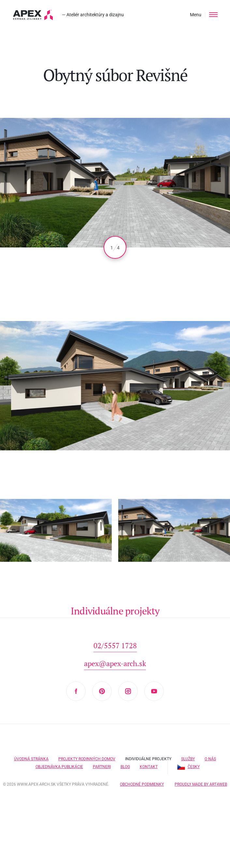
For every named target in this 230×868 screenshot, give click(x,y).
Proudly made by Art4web (201, 784)
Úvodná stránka (31, 759)
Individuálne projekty (148, 759)
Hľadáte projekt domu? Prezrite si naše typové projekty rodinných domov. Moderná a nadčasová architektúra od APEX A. (33, 15)
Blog (125, 767)
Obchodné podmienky (142, 784)
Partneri (102, 767)
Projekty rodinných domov (87, 759)
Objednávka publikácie (59, 767)
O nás (210, 759)
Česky (188, 767)
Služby (188, 759)
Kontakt (149, 767)
